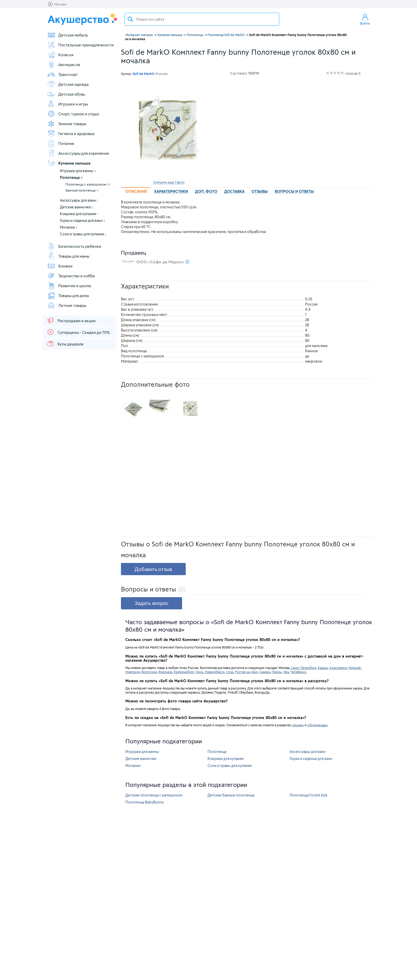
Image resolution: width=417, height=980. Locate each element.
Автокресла (64, 65)
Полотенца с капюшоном (88, 184)
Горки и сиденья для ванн (82, 220)
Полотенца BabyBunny (145, 802)
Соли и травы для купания (83, 234)
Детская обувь (66, 94)
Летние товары (67, 305)
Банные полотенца (82, 190)
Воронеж (165, 672)
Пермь (277, 672)
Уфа (286, 672)
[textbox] (202, 19)
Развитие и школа (69, 286)
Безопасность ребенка (74, 246)
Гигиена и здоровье (71, 133)
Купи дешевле (65, 344)
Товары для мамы (68, 256)
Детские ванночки (76, 207)
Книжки (60, 266)
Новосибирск (215, 672)
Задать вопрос (152, 603)
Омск (199, 672)
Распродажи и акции (71, 320)
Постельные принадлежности (80, 45)
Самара (265, 672)
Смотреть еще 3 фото (169, 182)
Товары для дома (68, 295)
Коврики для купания (79, 214)
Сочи (230, 672)
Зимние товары (67, 124)
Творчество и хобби (71, 276)
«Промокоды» (317, 725)
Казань (323, 668)
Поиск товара (130, 19)
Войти (365, 19)
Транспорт (62, 74)
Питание (61, 143)
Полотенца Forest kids (308, 795)
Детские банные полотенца (231, 795)
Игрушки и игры (67, 104)
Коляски (60, 55)
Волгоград (149, 672)
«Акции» (298, 725)
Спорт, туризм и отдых (73, 114)
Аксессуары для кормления (78, 153)
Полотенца (71, 177)
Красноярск (338, 668)
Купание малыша (69, 163)
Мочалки (69, 227)
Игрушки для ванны (78, 171)
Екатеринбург (184, 672)
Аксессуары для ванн (79, 200)
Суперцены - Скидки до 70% (78, 332)
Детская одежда (68, 84)
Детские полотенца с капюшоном (154, 795)
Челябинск (298, 672)
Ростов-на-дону (246, 672)
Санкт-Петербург (304, 668)
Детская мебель (68, 35)
